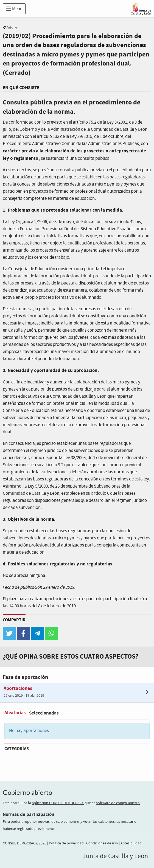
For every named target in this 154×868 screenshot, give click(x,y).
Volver (11, 28)
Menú (14, 9)
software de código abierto (118, 803)
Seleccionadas (44, 713)
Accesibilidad (131, 843)
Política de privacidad (66, 843)
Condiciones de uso (102, 843)
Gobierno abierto (27, 792)
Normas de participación (29, 814)
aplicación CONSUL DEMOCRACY (58, 803)
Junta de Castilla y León (115, 856)
